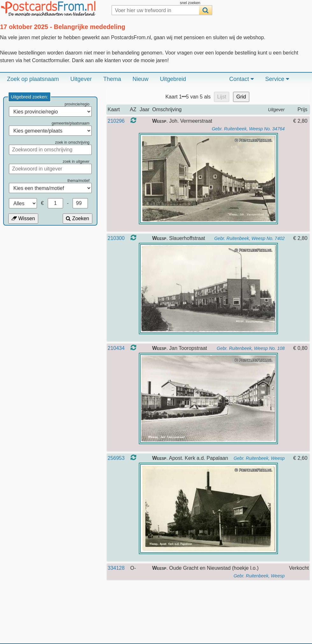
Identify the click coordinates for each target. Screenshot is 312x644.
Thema (112, 79)
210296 (116, 121)
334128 (116, 568)
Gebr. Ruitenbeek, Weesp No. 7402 (249, 238)
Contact (241, 79)
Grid (241, 97)
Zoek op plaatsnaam (33, 79)
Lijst (222, 97)
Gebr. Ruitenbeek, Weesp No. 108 (251, 348)
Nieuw (140, 79)
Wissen (23, 218)
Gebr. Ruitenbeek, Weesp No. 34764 (248, 129)
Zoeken (78, 218)
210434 (116, 348)
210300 (116, 238)
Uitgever (81, 79)
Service (277, 79)
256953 (116, 458)
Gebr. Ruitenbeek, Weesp (259, 458)
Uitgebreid (173, 79)
